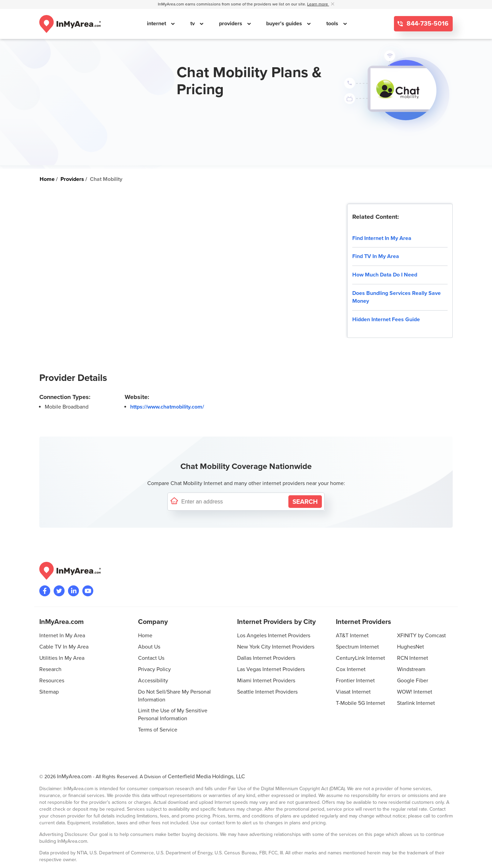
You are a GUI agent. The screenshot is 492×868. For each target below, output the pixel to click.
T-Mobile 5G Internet (360, 703)
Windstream (411, 669)
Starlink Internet (416, 703)
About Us (149, 647)
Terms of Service (158, 730)
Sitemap (49, 692)
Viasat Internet (353, 692)
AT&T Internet (352, 636)
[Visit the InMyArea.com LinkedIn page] (73, 591)
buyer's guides (285, 24)
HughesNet (411, 647)
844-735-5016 (427, 24)
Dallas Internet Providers (266, 658)
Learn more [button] (318, 4)
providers (231, 24)
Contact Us (151, 658)
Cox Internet (351, 669)
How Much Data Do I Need (385, 275)
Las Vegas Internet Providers (271, 669)
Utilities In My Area (62, 658)
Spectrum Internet (357, 647)
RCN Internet (413, 658)
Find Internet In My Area (382, 238)
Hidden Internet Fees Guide (386, 319)
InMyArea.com (74, 777)
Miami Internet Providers (266, 681)
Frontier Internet (355, 681)
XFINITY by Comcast (421, 636)
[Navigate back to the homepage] (70, 24)
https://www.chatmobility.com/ (167, 407)
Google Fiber (413, 681)
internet (157, 24)
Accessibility (153, 681)
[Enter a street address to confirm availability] (233, 502)
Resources (52, 681)
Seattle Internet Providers (267, 692)
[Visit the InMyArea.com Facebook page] (45, 591)
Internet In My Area (62, 636)
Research (50, 669)
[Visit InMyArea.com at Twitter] (59, 591)
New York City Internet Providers (276, 647)
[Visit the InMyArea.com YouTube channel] (88, 591)
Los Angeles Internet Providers (274, 636)
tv (193, 24)
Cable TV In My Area (64, 647)
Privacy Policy (154, 669)
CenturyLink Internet (360, 658)
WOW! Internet (415, 692)
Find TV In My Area (376, 256)
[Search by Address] (305, 502)
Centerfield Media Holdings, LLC (206, 777)
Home (145, 636)
